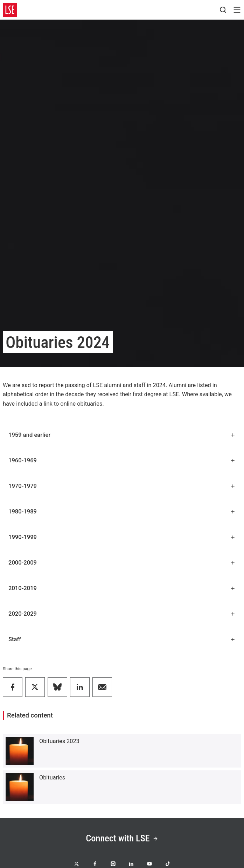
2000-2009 (122, 563)
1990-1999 (122, 537)
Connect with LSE (122, 838)
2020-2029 (122, 614)
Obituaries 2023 (59, 741)
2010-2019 (122, 588)
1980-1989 (122, 512)
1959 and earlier (122, 435)
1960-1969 (122, 460)
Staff (122, 639)
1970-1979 (122, 486)
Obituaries (52, 778)
